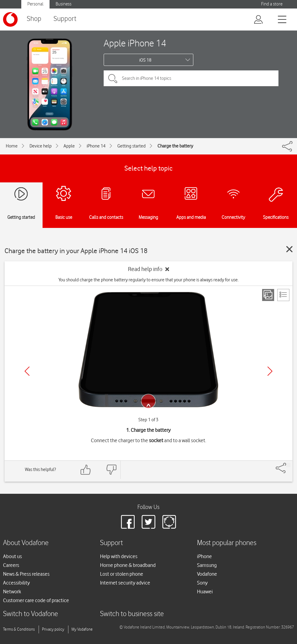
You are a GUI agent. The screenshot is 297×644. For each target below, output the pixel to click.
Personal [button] (35, 4)
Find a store (272, 4)
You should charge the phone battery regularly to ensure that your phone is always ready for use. (148, 280)
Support (65, 19)
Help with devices (119, 556)
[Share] (288, 465)
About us (12, 556)
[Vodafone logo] (10, 19)
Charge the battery (175, 146)
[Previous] (27, 371)
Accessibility (16, 583)
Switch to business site (132, 614)
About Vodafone (26, 543)
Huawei (205, 591)
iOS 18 (145, 60)
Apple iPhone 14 (135, 43)
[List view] (283, 295)
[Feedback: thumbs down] (111, 470)
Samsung (207, 565)
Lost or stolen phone (122, 574)
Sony (202, 583)
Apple (69, 146)
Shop (34, 19)
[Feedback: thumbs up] (86, 470)
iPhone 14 (96, 146)
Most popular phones (227, 543)
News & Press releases (26, 574)
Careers (11, 565)
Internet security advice (125, 583)
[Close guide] (289, 249)
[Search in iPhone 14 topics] (191, 78)
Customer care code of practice (36, 600)
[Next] (270, 371)
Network (12, 591)
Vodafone (207, 574)
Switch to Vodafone (31, 614)
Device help (41, 146)
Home (12, 146)
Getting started (131, 146)
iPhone (204, 556)
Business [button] (64, 4)
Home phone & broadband (128, 565)
